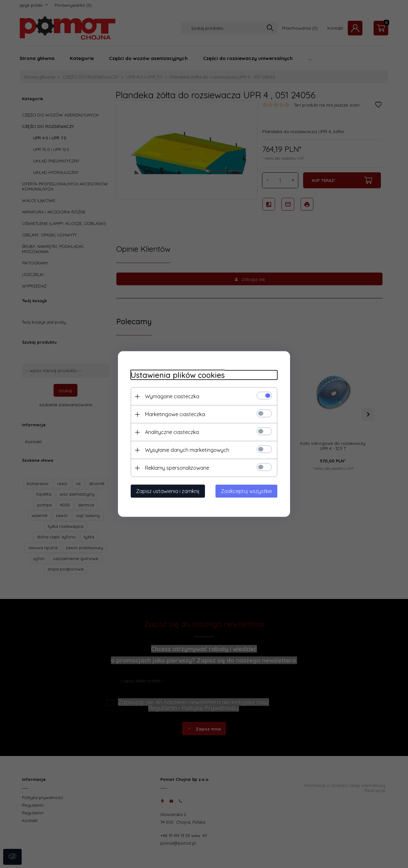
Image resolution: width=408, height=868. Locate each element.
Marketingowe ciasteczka (175, 414)
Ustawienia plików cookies (178, 375)
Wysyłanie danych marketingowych (187, 450)
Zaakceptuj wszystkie (246, 491)
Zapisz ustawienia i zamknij (168, 491)
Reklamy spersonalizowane (177, 468)
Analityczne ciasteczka (172, 432)
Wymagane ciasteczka (172, 396)
